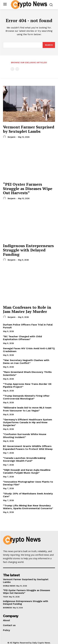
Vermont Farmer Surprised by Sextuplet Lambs (29, 129)
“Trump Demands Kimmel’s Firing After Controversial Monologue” (26, 397)
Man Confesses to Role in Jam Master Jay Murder (27, 309)
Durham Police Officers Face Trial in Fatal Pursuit (28, 326)
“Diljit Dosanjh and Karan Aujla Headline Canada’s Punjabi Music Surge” (27, 471)
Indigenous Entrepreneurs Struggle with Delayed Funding (28, 250)
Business (7, 608)
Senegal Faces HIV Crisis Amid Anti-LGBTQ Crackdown (29, 350)
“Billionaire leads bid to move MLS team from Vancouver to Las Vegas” (27, 409)
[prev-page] (12, 69)
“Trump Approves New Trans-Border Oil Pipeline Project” (27, 385)
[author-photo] (5, 137)
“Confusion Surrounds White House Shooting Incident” (25, 436)
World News (9, 586)
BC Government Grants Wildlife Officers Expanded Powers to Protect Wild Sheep (28, 448)
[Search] (49, 45)
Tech (5, 597)
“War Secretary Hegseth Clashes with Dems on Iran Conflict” (26, 362)
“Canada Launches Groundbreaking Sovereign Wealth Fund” (24, 459)
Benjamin (12, 137)
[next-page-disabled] (17, 69)
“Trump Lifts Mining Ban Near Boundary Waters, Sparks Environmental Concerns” (28, 507)
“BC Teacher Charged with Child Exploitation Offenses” (22, 338)
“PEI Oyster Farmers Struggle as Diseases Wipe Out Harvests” (28, 188)
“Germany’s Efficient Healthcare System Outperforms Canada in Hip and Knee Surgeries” (27, 422)
